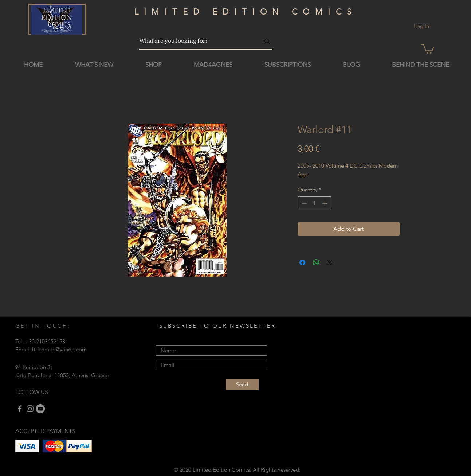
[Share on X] (330, 262)
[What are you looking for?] (194, 41)
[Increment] (325, 203)
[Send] (242, 385)
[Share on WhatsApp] (316, 262)
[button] (428, 48)
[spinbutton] (314, 203)
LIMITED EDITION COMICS (246, 12)
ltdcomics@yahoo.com (59, 349)
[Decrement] (303, 203)
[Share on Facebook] (302, 262)
